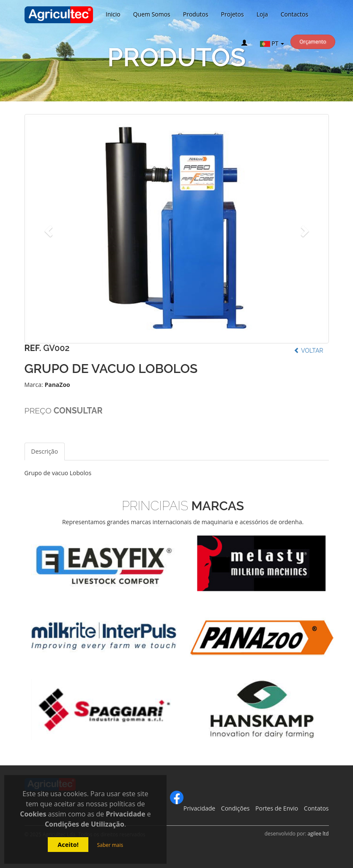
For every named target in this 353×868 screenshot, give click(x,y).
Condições (235, 808)
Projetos (233, 14)
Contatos (316, 808)
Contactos (294, 14)
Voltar (309, 351)
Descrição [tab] (45, 451)
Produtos (196, 14)
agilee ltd (318, 833)
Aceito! (68, 845)
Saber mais (110, 845)
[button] (47, 229)
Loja (262, 14)
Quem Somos (152, 14)
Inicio (113, 14)
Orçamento (313, 42)
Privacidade (199, 808)
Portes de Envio (277, 808)
